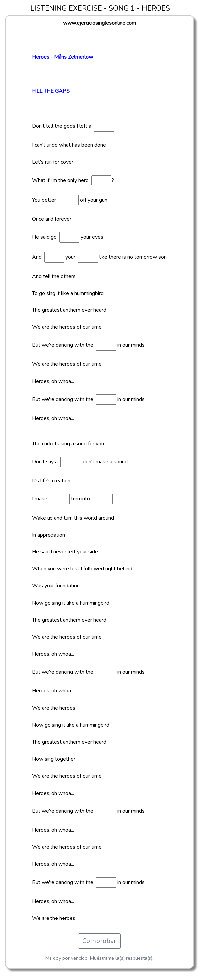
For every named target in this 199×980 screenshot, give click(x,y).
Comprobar (99, 941)
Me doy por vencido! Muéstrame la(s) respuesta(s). (99, 958)
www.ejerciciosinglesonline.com (99, 23)
